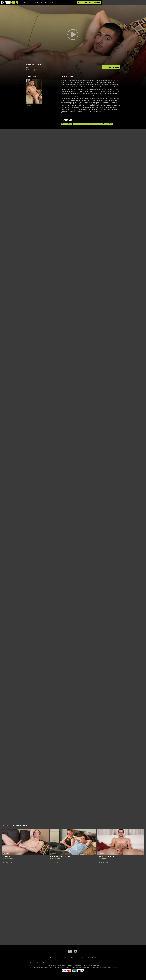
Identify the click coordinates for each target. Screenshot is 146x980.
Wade (58, 858)
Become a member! (111, 67)
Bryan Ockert (6, 858)
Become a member (93, 2)
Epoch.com (38, 967)
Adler (12, 858)
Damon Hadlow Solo (106, 856)
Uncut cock (88, 124)
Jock (111, 124)
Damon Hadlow (102, 858)
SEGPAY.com (87, 967)
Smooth (97, 124)
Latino (64, 124)
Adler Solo (7, 856)
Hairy (70, 124)
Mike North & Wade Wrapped (61, 857)
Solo (4, 861)
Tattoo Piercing (78, 124)
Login (80, 2)
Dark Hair (104, 124)
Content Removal (113, 967)
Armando (30, 105)
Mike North (53, 858)
